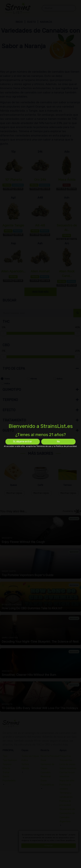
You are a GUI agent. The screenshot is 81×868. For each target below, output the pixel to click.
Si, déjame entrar (23, 442)
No (58, 442)
